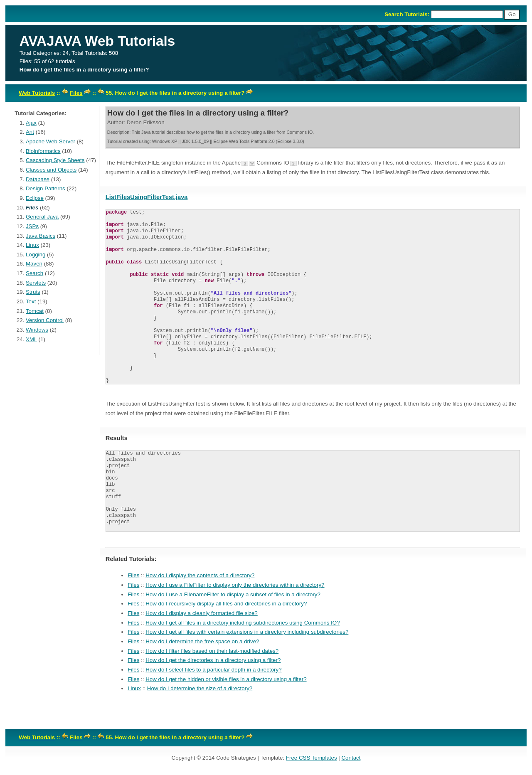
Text (31, 301)
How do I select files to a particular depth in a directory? (213, 670)
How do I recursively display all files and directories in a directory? (226, 604)
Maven (34, 264)
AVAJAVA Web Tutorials (97, 41)
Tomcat (35, 311)
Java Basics (41, 236)
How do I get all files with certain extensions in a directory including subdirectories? (247, 632)
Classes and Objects (51, 170)
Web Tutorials (37, 93)
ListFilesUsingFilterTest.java (147, 197)
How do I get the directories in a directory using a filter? (213, 660)
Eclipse (35, 198)
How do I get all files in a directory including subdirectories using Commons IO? (243, 623)
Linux (32, 245)
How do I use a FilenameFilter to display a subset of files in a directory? (233, 594)
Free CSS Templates (312, 758)
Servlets (36, 283)
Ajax (31, 123)
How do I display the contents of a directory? (200, 575)
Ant (30, 132)
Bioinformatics (43, 151)
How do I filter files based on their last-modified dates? (212, 651)
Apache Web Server (50, 141)
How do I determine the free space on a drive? (202, 641)
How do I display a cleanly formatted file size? (202, 613)
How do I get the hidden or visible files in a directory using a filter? (226, 679)
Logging (36, 255)
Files (76, 93)
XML (31, 339)
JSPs (32, 226)
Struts (33, 292)
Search (34, 273)
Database (38, 179)
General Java (42, 217)
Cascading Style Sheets (55, 160)
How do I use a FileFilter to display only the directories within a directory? (235, 585)
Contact (351, 758)
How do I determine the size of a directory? (200, 688)
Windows (37, 330)
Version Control (45, 320)
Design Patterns (46, 188)
